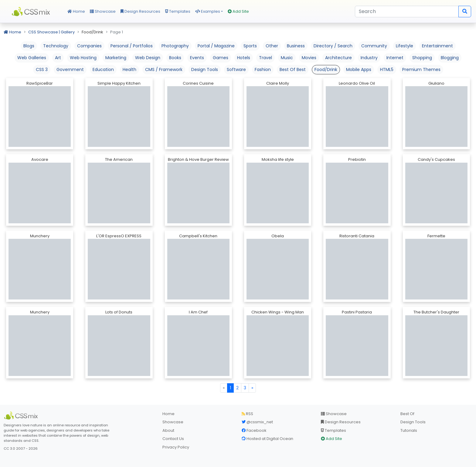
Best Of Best (293, 69)
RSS (247, 414)
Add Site (238, 11)
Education (103, 69)
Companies (89, 46)
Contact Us (173, 439)
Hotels (244, 58)
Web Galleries (32, 58)
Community (374, 46)
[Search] (407, 12)
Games (221, 58)
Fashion (263, 69)
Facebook (254, 430)
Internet (395, 58)
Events (197, 58)
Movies (309, 58)
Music (287, 58)
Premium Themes (421, 69)
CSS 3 (42, 69)
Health (129, 69)
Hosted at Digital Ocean (267, 439)
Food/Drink (326, 69)
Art (58, 58)
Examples (208, 11)
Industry (369, 58)
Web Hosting (83, 58)
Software (236, 69)
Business (296, 46)
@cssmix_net (257, 422)
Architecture (338, 58)
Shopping (422, 58)
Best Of (407, 414)
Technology (56, 46)
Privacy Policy (176, 447)
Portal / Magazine (216, 46)
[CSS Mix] (22, 416)
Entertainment (437, 46)
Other (272, 46)
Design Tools (205, 69)
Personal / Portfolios (132, 46)
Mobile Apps (359, 69)
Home (76, 11)
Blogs (29, 46)
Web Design (148, 58)
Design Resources (140, 11)
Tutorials (409, 430)
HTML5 (387, 69)
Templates (178, 11)
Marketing (116, 58)
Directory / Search (333, 46)
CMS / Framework (164, 69)
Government (70, 69)
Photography (175, 46)
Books (175, 58)
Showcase (103, 11)
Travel (265, 58)
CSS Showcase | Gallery (51, 32)
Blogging (450, 58)
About (168, 430)
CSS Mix (32, 12)
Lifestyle (405, 46)
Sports (250, 46)
